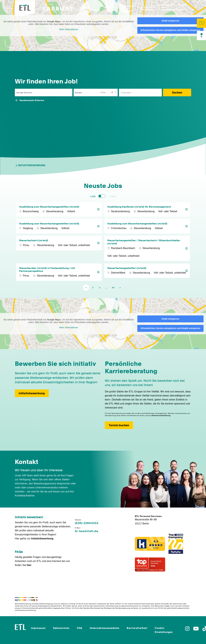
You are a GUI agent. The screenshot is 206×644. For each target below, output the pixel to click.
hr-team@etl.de (87, 531)
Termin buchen (119, 425)
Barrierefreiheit (137, 628)
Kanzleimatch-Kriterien (32, 100)
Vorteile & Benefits (128, 9)
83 (113, 288)
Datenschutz (61, 628)
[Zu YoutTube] (196, 630)
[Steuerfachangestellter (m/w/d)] (147, 272)
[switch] (102, 196)
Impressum (38, 628)
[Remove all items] (112, 93)
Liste (93, 196)
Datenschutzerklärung (161, 415)
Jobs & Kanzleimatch (88, 9)
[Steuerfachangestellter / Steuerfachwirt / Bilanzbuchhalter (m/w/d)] (147, 248)
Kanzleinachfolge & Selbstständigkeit (174, 7)
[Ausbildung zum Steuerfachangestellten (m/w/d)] (59, 209)
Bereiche (109, 7)
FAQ (80, 628)
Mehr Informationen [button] (69, 29)
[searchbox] (139, 93)
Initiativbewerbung (30, 165)
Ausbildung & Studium (148, 9)
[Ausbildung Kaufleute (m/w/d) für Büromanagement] (147, 209)
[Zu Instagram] (187, 630)
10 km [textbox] (103, 92)
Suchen (177, 92)
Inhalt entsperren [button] (170, 21)
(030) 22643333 (87, 523)
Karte (113, 196)
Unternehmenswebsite (105, 628)
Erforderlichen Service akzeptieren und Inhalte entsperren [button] (170, 30)
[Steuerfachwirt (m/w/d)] (59, 248)
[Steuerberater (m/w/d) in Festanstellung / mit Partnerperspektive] (59, 272)
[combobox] (108, 92)
